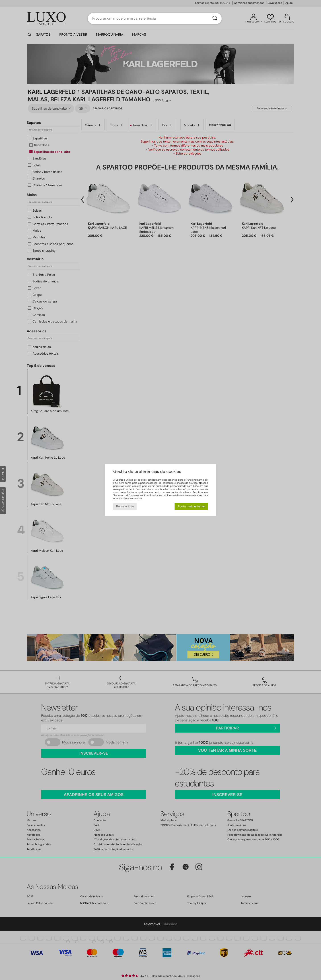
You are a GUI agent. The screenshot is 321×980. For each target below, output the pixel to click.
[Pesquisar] (215, 18)
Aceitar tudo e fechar (191, 506)
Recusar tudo (125, 506)
